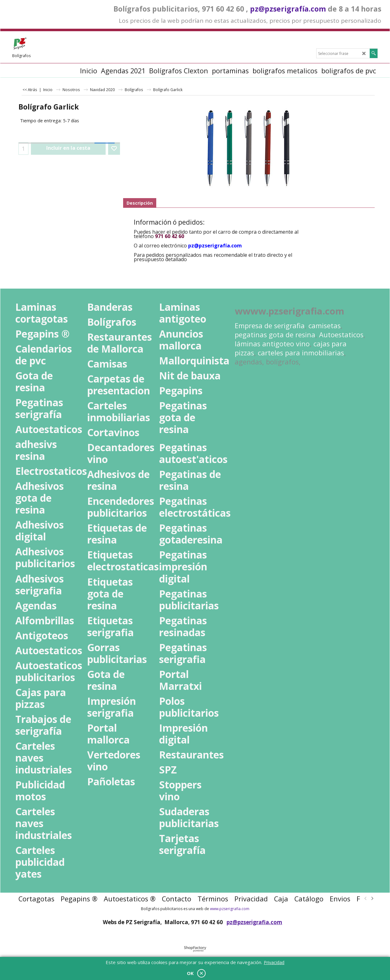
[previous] (366, 899)
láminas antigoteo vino (272, 344)
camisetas (325, 326)
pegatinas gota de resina (275, 335)
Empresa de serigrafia (270, 326)
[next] (372, 899)
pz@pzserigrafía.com (288, 9)
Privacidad (274, 962)
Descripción (140, 203)
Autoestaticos (341, 335)
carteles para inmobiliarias (301, 353)
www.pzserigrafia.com (230, 909)
